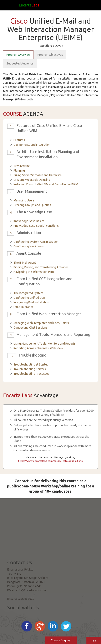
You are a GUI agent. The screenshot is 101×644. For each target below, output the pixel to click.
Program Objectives (50, 55)
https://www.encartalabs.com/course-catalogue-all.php (50, 461)
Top (94, 641)
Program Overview (18, 55)
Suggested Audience (20, 63)
